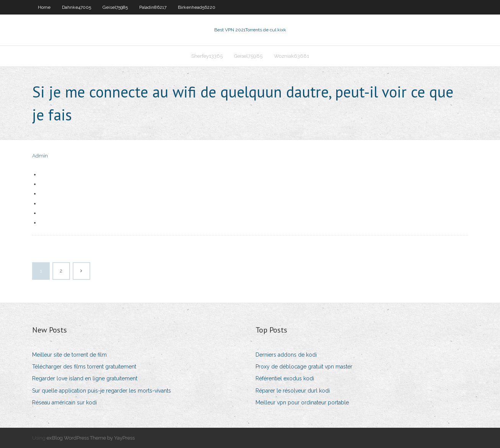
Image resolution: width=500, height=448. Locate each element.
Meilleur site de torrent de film (69, 355)
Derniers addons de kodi (286, 355)
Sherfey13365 (207, 56)
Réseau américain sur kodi (64, 403)
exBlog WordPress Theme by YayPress (91, 438)
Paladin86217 (153, 7)
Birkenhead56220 (197, 7)
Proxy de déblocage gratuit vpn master (304, 367)
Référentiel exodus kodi (285, 378)
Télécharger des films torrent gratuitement (84, 367)
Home (44, 7)
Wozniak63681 (292, 56)
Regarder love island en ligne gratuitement (85, 378)
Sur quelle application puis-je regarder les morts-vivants (102, 391)
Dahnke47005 (77, 7)
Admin (40, 156)
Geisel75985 (115, 7)
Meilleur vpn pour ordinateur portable (302, 403)
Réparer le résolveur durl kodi (293, 391)
